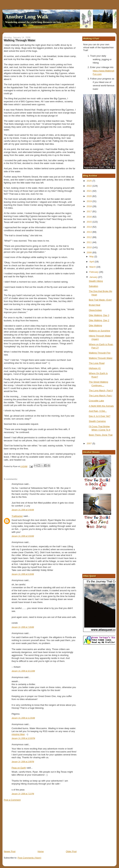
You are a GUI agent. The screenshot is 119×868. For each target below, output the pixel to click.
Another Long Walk (27, 17)
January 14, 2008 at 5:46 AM (23, 510)
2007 (90, 443)
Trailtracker (17, 516)
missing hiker (18, 734)
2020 (90, 196)
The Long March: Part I (100, 396)
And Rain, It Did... (98, 411)
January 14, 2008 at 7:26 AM (23, 627)
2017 (90, 211)
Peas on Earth (19, 768)
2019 (90, 201)
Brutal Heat (94, 305)
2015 (90, 222)
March (93, 267)
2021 (90, 191)
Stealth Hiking (96, 281)
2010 (90, 247)
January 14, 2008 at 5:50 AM (23, 536)
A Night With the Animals (101, 406)
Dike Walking (95, 325)
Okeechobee (95, 310)
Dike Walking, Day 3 (99, 315)
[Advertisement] (30, 825)
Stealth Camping (97, 421)
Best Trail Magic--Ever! (100, 300)
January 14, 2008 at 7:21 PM (23, 794)
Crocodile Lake (96, 401)
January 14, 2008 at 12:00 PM (23, 738)
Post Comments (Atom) (29, 858)
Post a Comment (12, 800)
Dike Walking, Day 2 (99, 320)
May (92, 257)
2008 (90, 252)
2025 (90, 181)
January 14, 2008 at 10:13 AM (23, 671)
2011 (90, 242)
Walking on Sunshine (99, 331)
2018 (90, 206)
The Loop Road (97, 363)
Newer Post (10, 851)
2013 (90, 232)
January (94, 277)
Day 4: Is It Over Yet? (100, 416)
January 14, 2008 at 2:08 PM (23, 762)
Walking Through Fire (100, 353)
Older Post (71, 851)
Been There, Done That (101, 435)
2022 (90, 186)
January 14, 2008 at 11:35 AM (23, 718)
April (92, 262)
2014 (90, 227)
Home (41, 851)
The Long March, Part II (101, 391)
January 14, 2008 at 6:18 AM (23, 574)
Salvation (93, 286)
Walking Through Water (101, 358)
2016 (90, 217)
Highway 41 (95, 368)
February (94, 272)
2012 (90, 237)
